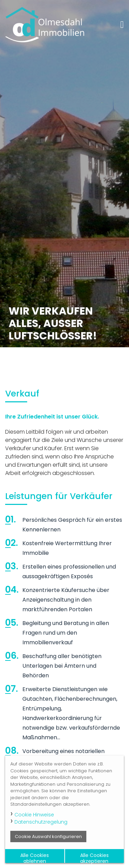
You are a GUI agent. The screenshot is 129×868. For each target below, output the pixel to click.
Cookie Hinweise (34, 815)
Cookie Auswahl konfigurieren (48, 837)
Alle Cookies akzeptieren (94, 857)
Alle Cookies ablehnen (35, 857)
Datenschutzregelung (41, 822)
